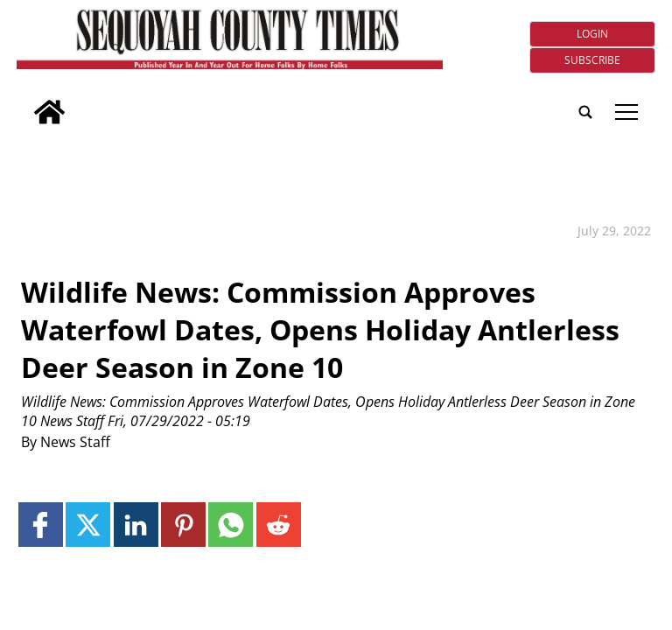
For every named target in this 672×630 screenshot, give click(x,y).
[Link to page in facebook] (41, 525)
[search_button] (24, 100)
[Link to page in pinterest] (183, 525)
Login (592, 34)
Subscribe (592, 60)
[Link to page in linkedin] (136, 525)
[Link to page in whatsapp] (231, 525)
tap (626, 112)
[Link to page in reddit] (279, 525)
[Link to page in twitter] (88, 525)
